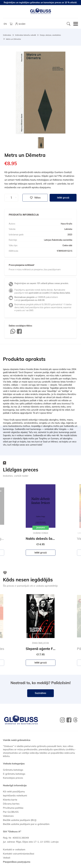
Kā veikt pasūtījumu (14, 791)
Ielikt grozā (63, 198)
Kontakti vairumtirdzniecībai (19, 854)
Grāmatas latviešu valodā (25, 35)
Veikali (7, 858)
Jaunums (41, 528)
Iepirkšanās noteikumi (15, 795)
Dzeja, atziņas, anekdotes (50, 35)
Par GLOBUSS (11, 812)
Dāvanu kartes (11, 804)
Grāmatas (7, 35)
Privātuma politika (13, 808)
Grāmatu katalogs (13, 770)
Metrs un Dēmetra (13, 39)
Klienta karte (10, 800)
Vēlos (35, 198)
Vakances (8, 816)
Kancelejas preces (13, 778)
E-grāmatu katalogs (14, 774)
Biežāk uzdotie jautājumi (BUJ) (20, 820)
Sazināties (40, 693)
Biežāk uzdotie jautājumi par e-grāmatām (26, 824)
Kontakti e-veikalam (14, 849)
